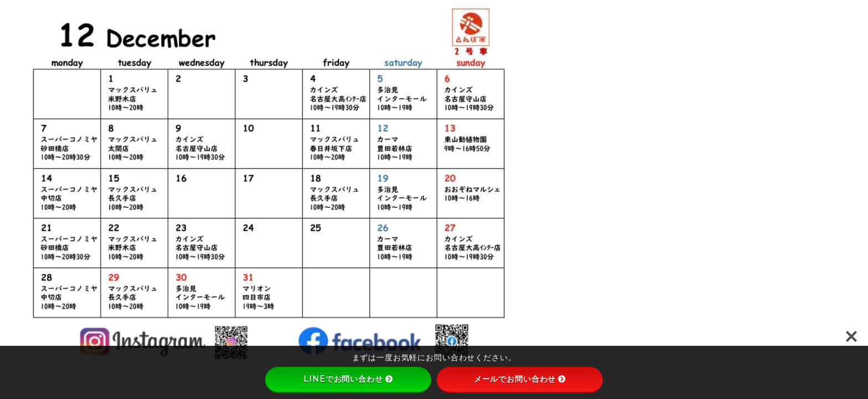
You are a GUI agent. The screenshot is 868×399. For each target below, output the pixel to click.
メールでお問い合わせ (520, 379)
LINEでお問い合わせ (348, 379)
